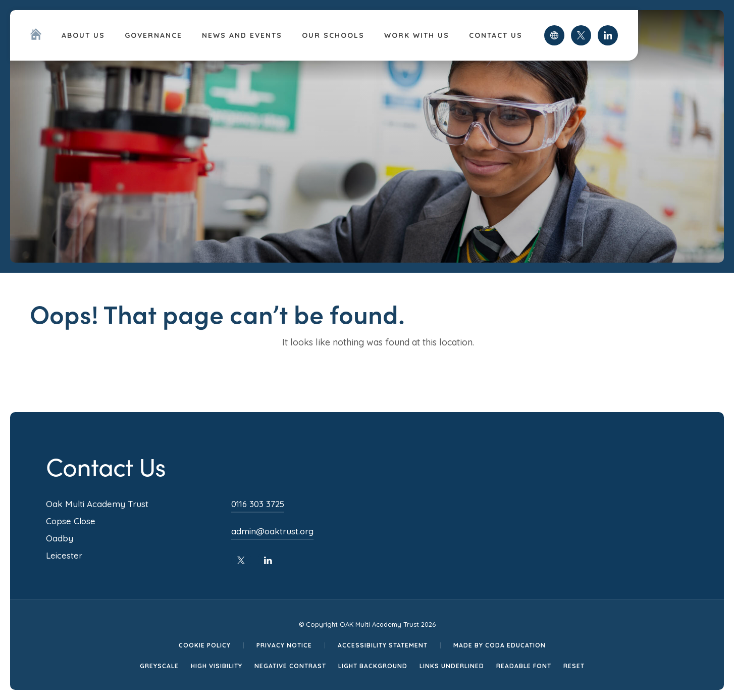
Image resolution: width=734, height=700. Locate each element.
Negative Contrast (290, 666)
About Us (83, 35)
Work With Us (417, 35)
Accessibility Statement (383, 645)
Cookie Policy (205, 645)
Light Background (373, 666)
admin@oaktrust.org (272, 531)
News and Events (242, 35)
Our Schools (333, 35)
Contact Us (496, 35)
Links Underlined (452, 666)
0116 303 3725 (258, 504)
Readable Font (524, 666)
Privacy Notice (284, 645)
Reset (574, 666)
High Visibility (217, 666)
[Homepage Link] (36, 37)
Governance (153, 35)
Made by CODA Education (500, 645)
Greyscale (159, 666)
